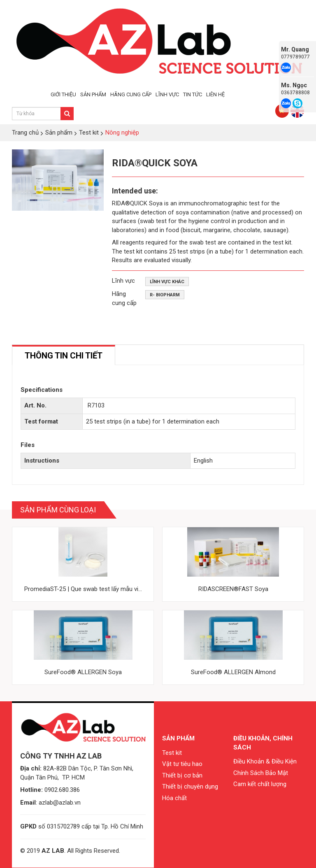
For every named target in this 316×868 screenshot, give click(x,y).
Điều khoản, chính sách (263, 743)
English (203, 461)
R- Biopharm (165, 295)
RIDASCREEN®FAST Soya (233, 589)
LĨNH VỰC (167, 94)
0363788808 (295, 93)
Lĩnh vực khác (167, 282)
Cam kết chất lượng (260, 784)
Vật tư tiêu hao (182, 764)
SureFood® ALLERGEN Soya (83, 672)
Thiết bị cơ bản (182, 775)
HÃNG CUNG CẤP (131, 94)
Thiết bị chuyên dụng (190, 787)
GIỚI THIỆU (63, 94)
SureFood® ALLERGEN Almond (233, 672)
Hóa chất (174, 798)
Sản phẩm (178, 738)
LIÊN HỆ (215, 94)
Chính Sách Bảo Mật (261, 773)
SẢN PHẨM (93, 94)
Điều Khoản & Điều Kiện (265, 761)
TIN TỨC (193, 94)
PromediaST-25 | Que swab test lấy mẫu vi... (83, 589)
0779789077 (295, 57)
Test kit (172, 753)
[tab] (64, 355)
